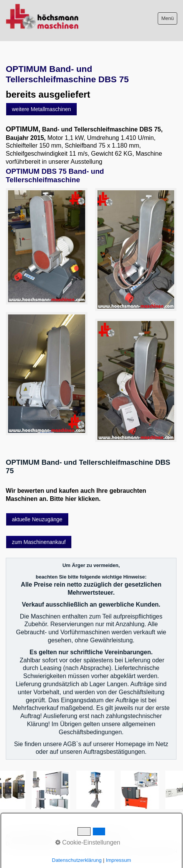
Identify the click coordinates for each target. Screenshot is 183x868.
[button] (41, 109)
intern (67, 844)
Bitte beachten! (39, 836)
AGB (11, 836)
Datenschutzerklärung (31, 844)
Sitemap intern (108, 836)
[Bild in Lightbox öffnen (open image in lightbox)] (47, 246)
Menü (167, 18)
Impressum (74, 836)
